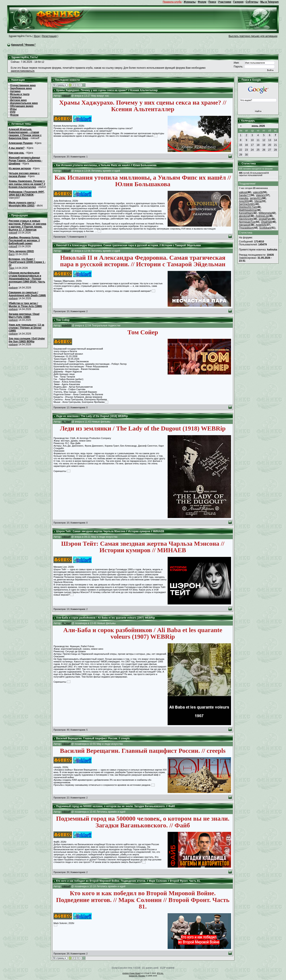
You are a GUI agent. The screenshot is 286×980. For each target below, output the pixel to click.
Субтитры (252, 2)
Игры (13, 109)
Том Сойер (63, 320)
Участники (225, 2)
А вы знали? (17, 148)
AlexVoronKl (246, 219)
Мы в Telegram (269, 2)
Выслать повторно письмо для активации (253, 36)
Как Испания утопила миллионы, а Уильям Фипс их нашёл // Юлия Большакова (106, 165)
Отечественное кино (23, 85)
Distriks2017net (248, 207)
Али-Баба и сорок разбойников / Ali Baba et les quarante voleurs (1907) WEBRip (106, 618)
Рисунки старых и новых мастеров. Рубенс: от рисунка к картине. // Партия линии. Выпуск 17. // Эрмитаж (27, 225)
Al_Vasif (66, 422)
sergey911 (256, 198)
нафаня (13, 288)
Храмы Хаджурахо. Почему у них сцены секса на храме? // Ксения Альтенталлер (27, 184)
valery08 (258, 192)
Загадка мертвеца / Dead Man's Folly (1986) (24, 316)
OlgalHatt (266, 222)
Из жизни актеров (20, 168)
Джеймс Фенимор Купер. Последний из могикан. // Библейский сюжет (24, 241)
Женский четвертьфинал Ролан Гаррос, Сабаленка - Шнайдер (25, 161)
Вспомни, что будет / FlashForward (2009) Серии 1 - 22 (27, 262)
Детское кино (18, 100)
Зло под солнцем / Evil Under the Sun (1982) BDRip (27, 340)
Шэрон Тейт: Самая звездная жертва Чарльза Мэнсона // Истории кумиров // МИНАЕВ (110, 531)
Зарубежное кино (21, 88)
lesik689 (67, 325)
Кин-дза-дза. (16, 153)
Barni (12, 254)
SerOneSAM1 (247, 204)
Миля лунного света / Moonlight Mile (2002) (22, 204)
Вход (37, 36)
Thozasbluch (246, 228)
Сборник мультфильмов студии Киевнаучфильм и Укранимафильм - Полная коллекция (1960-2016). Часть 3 (27, 279)
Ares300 (244, 201)
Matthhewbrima (248, 210)
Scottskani (265, 228)
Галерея (238, 2)
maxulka (244, 198)
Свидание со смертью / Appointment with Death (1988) (27, 294)
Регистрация (49, 36)
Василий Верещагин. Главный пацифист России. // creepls (93, 738)
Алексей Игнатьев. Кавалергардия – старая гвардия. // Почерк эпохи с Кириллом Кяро (25, 134)
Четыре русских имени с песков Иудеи (24, 175)
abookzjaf (244, 216)
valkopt (243, 192)
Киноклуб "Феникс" (23, 45)
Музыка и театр (20, 94)
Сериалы (16, 97)
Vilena (258, 201)
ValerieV (260, 195)
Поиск (212, 2)
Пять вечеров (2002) (21, 251)
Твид (12, 268)
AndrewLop (262, 216)
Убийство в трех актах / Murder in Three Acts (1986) (25, 305)
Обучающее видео (22, 106)
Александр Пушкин (21, 143)
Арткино (15, 91)
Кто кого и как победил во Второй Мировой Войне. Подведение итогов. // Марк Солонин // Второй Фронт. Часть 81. (128, 881)
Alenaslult (244, 225)
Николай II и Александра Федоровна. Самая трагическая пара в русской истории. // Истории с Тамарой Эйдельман (129, 245)
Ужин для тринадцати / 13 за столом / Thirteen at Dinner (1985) (26, 328)
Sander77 (244, 195)
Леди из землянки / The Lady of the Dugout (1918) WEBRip (92, 416)
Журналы (190, 2)
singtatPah (265, 219)
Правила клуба (172, 2)
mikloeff (13, 233)
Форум (202, 2)
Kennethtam (246, 213)
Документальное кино (24, 103)
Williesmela (265, 213)
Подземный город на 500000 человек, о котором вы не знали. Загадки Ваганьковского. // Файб (116, 806)
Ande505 (261, 225)
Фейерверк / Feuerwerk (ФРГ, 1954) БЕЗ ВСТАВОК (27, 193)
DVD (13, 112)
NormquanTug (247, 222)
